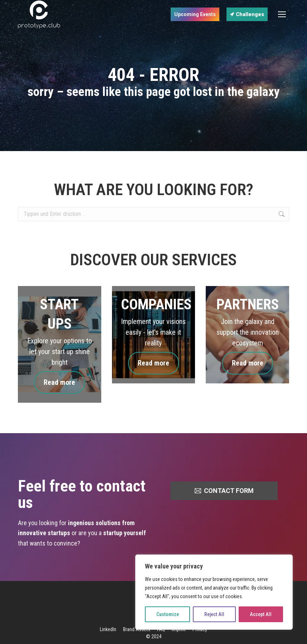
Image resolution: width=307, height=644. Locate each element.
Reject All (214, 614)
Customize (168, 614)
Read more (59, 382)
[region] (214, 592)
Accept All (261, 614)
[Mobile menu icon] (282, 14)
